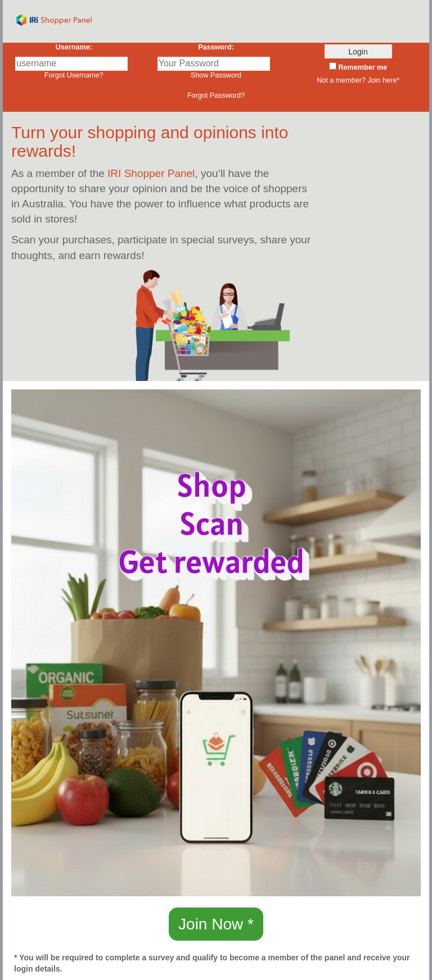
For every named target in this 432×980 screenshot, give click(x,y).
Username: (74, 47)
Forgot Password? (216, 96)
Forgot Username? (74, 75)
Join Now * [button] (216, 924)
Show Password (216, 75)
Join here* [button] (383, 80)
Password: (216, 47)
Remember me (362, 67)
